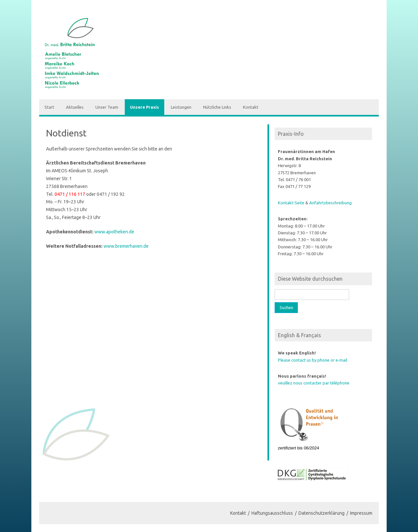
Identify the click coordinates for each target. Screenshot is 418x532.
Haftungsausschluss (272, 513)
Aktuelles (75, 107)
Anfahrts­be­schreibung (330, 203)
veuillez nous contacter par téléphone (314, 383)
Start (49, 107)
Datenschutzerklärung (322, 513)
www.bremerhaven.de (126, 246)
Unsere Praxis (145, 107)
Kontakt (251, 107)
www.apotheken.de (114, 232)
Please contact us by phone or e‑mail (313, 360)
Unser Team (107, 107)
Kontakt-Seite (291, 203)
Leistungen (181, 107)
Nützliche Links (217, 107)
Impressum (361, 513)
